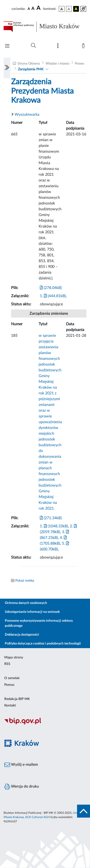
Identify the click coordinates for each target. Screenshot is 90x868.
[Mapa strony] (59, 47)
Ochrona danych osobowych (26, 603)
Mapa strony (14, 657)
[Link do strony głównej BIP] (45, 27)
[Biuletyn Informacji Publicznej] (45, 724)
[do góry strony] (84, 811)
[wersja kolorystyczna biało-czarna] (69, 9)
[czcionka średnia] (33, 9)
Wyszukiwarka (27, 115)
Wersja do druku (22, 787)
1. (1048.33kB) (54, 526)
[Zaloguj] (84, 47)
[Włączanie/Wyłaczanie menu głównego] (7, 46)
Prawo (80, 64)
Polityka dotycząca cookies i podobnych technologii (43, 644)
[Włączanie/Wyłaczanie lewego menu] (7, 68)
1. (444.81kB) (53, 296)
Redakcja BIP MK (17, 699)
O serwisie (12, 678)
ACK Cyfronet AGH (37, 817)
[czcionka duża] (39, 8)
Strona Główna (29, 64)
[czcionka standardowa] (29, 9)
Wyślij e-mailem (21, 765)
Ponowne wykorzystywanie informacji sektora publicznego (39, 623)
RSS (7, 664)
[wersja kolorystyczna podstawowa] (62, 9)
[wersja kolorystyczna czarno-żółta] (76, 9)
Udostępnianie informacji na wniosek (32, 612)
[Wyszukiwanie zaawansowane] (33, 46)
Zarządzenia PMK (31, 69)
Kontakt (10, 705)
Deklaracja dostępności (22, 635)
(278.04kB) (51, 288)
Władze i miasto (57, 64)
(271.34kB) (51, 518)
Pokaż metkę (25, 581)
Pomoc (9, 685)
